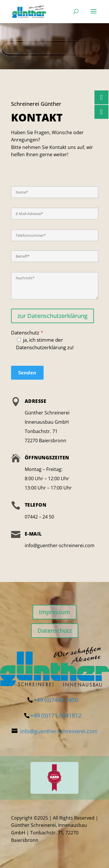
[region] (54, 778)
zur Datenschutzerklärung (52, 316)
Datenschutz (55, 340)
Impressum (54, 612)
